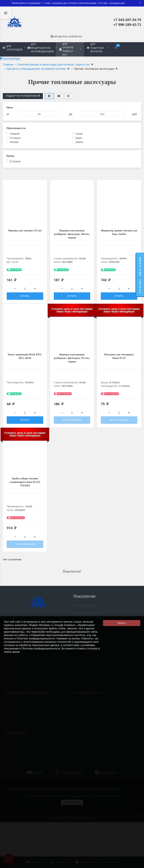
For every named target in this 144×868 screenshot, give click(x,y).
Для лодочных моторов (98, 48)
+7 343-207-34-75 (127, 20)
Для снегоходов (14, 48)
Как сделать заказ (87, 611)
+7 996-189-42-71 (127, 25)
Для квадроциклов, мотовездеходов (42, 48)
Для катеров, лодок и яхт (70, 49)
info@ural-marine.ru (67, 37)
